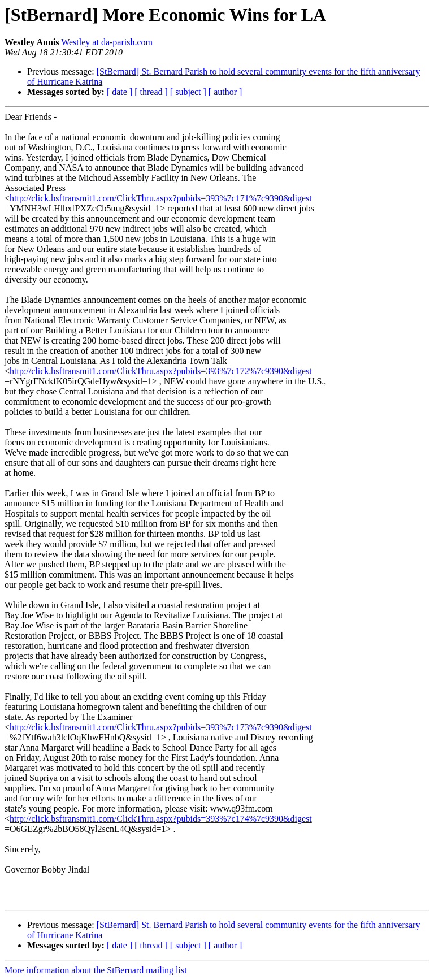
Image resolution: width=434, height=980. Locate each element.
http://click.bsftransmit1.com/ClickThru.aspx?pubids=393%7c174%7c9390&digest (161, 819)
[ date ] (120, 92)
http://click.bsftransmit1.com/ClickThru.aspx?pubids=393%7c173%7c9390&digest (161, 727)
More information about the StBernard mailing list (96, 970)
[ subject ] (188, 92)
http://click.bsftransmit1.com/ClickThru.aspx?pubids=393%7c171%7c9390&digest (161, 198)
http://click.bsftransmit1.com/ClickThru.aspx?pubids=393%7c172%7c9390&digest (161, 371)
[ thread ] (151, 92)
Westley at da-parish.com (107, 42)
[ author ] (225, 92)
